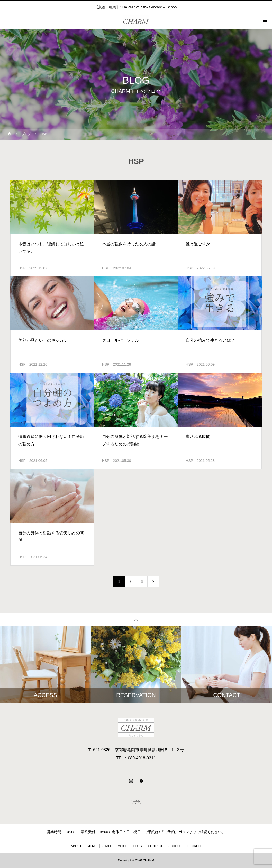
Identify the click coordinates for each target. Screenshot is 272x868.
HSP (22, 268)
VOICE (123, 846)
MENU (92, 846)
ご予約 (136, 802)
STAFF (107, 846)
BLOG (138, 846)
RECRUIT (194, 846)
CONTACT (155, 846)
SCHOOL (175, 846)
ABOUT (76, 846)
